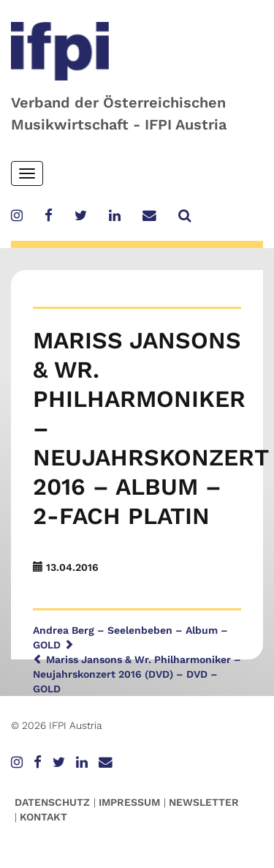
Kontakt (43, 817)
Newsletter (204, 802)
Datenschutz (52, 802)
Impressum (129, 802)
